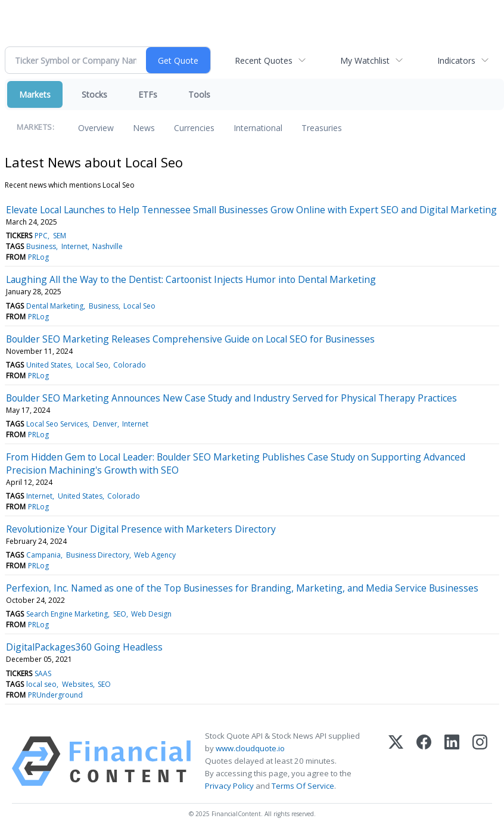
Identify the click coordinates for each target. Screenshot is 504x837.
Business (41, 246)
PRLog (38, 257)
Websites (77, 684)
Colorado (130, 365)
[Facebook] (424, 761)
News (144, 128)
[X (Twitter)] (396, 761)
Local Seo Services (57, 424)
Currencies (194, 128)
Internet (74, 246)
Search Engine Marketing (67, 614)
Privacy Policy (229, 786)
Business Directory (98, 555)
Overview (96, 128)
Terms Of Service (303, 786)
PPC (41, 236)
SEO (120, 614)
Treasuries (322, 128)
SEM (60, 236)
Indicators (456, 60)
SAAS (43, 673)
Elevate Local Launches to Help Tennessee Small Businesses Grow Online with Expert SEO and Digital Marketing (251, 210)
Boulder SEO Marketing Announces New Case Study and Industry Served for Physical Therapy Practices (231, 398)
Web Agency (155, 555)
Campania (43, 555)
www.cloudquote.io (250, 748)
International (258, 128)
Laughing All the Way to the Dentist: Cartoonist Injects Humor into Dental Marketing (191, 279)
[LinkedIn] (452, 761)
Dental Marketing (55, 306)
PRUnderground (55, 695)
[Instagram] (480, 761)
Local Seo (139, 306)
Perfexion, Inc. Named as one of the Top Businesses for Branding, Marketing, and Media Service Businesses (242, 588)
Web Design (151, 614)
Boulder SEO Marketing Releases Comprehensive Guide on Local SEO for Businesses (190, 339)
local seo (41, 684)
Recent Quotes (264, 60)
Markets (35, 94)
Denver (105, 424)
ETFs (148, 94)
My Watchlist (365, 60)
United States (49, 365)
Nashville (108, 246)
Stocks (94, 94)
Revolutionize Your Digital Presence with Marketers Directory (141, 529)
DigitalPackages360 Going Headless (84, 647)
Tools (199, 94)
